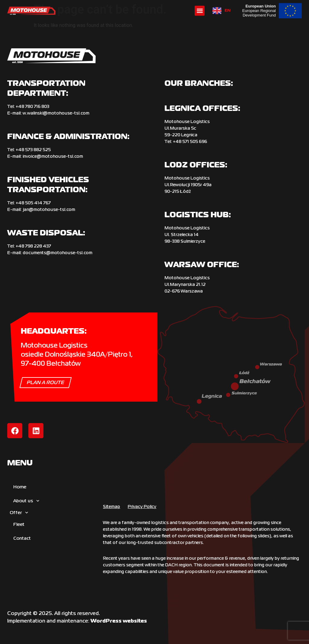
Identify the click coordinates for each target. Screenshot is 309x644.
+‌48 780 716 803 (32, 106)
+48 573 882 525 (33, 150)
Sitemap (111, 506)
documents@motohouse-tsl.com (57, 253)
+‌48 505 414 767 (33, 203)
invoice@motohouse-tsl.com (53, 156)
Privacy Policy (142, 506)
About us (26, 501)
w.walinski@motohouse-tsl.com (56, 113)
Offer (19, 513)
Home (20, 487)
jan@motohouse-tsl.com (49, 209)
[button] (200, 10)
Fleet (19, 524)
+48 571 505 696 (190, 141)
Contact (22, 538)
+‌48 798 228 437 (33, 246)
